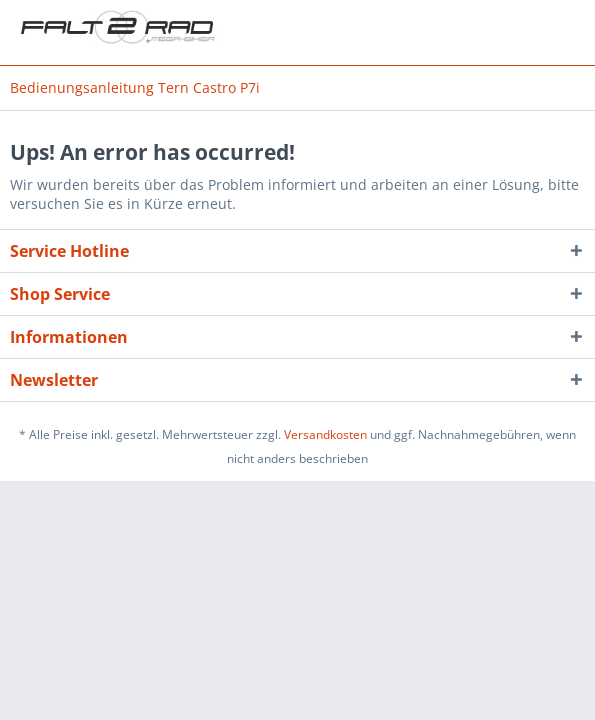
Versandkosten (325, 434)
